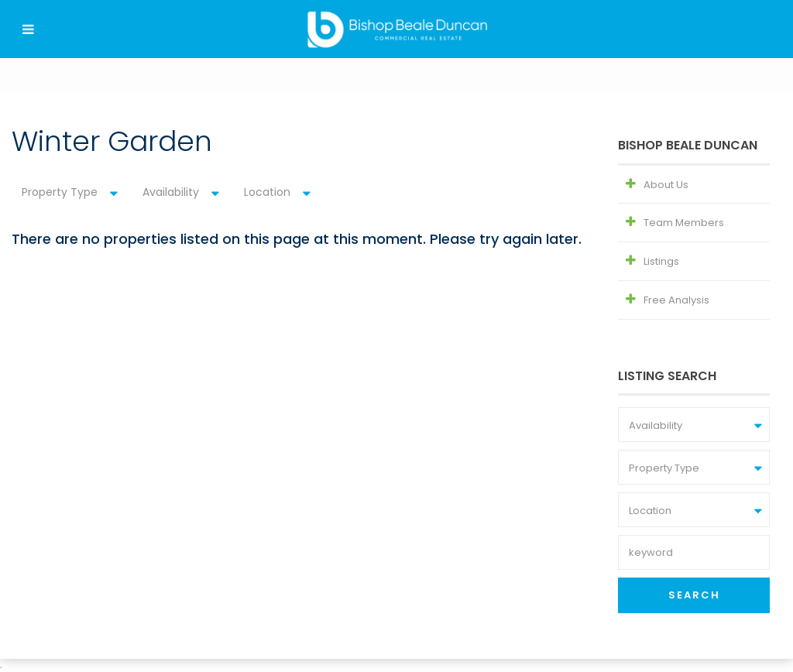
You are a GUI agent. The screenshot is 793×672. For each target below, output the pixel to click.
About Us (666, 185)
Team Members (684, 223)
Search (694, 595)
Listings (661, 261)
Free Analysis (676, 300)
